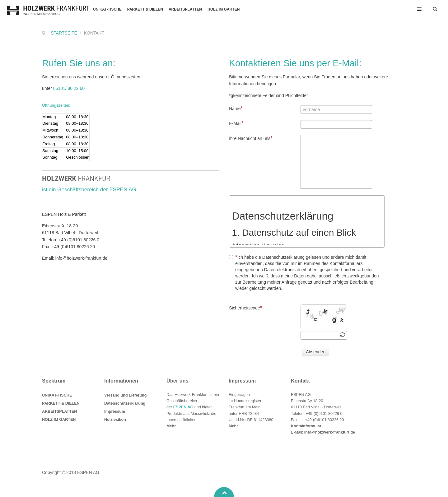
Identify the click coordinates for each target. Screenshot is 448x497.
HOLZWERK (78, 179)
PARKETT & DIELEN (145, 9)
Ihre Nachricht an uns (251, 138)
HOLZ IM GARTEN (224, 9)
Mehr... (173, 426)
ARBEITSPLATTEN (185, 9)
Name (236, 108)
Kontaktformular (306, 426)
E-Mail (236, 123)
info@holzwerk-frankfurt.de (330, 432)
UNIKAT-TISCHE (107, 9)
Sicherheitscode (245, 308)
